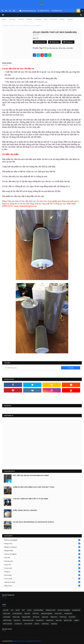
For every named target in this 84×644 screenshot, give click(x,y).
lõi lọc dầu (62, 48)
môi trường (42, 575)
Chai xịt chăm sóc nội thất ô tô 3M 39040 (30, 499)
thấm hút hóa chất (28, 620)
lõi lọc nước (42, 568)
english (77, 620)
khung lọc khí (42, 561)
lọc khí (18, 610)
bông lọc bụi (42, 543)
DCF (45, 48)
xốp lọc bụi (45, 617)
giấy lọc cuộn (68, 620)
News (4, 19)
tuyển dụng (45, 624)
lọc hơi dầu (72, 617)
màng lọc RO (68, 613)
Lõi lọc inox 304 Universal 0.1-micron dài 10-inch (33, 522)
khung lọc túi (40, 620)
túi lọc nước (42, 579)
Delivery (29, 19)
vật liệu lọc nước (42, 582)
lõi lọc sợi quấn (8, 624)
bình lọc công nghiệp (42, 540)
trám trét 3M (28, 624)
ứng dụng (54, 624)
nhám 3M (59, 620)
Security (21, 19)
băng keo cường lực (42, 547)
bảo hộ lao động (38, 610)
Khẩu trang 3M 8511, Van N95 (25, 510)
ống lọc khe (42, 586)
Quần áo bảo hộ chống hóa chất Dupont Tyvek (34, 487)
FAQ (46, 19)
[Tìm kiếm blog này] (32, 368)
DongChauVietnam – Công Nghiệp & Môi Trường (27, 641)
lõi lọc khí (42, 565)
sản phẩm (12, 26)
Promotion (54, 19)
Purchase (12, 19)
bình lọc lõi (36, 617)
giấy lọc (37, 624)
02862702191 (44, 11)
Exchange (38, 19)
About (62, 19)
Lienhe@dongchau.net (28, 11)
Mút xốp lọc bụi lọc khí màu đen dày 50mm (31, 475)
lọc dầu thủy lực (52, 48)
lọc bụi (29, 610)
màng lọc (42, 572)
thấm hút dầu (7, 620)
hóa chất (42, 558)
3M (12, 610)
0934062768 (57, 11)
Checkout (68, 42)
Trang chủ (5, 26)
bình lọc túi (17, 620)
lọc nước (6, 610)
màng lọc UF (18, 624)
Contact (70, 19)
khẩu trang (63, 617)
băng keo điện (42, 551)
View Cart (54, 42)
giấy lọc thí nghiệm (42, 554)
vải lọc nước (16, 617)
